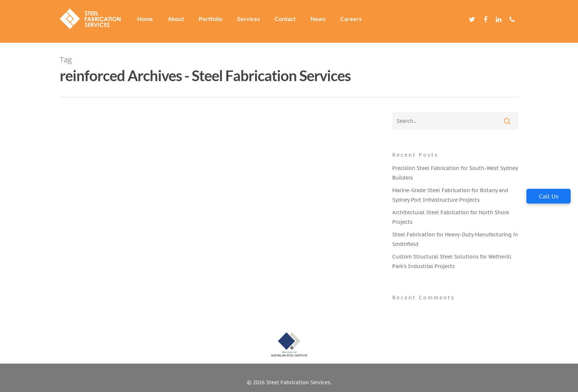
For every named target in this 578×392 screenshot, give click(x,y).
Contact (290, 21)
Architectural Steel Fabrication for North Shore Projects (451, 217)
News (322, 21)
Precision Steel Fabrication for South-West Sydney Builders (455, 173)
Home (149, 21)
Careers (355, 21)
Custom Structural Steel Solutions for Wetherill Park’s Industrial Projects (452, 261)
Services (253, 21)
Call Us (549, 196)
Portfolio (215, 21)
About (180, 21)
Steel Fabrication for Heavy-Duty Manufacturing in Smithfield (455, 239)
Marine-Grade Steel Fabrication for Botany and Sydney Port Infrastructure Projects (450, 195)
